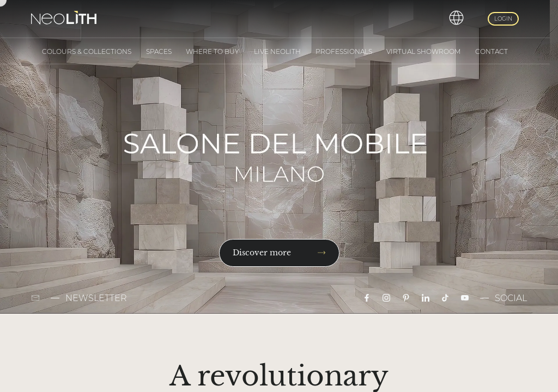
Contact (492, 51)
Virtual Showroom (423, 51)
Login (503, 19)
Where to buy (213, 51)
